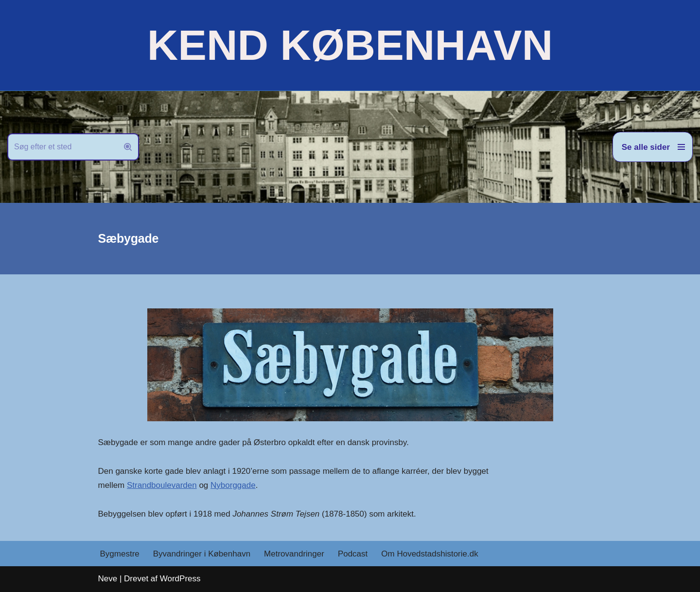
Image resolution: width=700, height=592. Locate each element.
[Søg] (62, 147)
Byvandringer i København (202, 554)
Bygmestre (120, 554)
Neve (108, 579)
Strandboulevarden (162, 485)
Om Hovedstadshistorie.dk (429, 554)
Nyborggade (233, 485)
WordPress (180, 579)
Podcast (353, 554)
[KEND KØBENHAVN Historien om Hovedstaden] (350, 45)
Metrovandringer (294, 554)
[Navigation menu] (653, 147)
